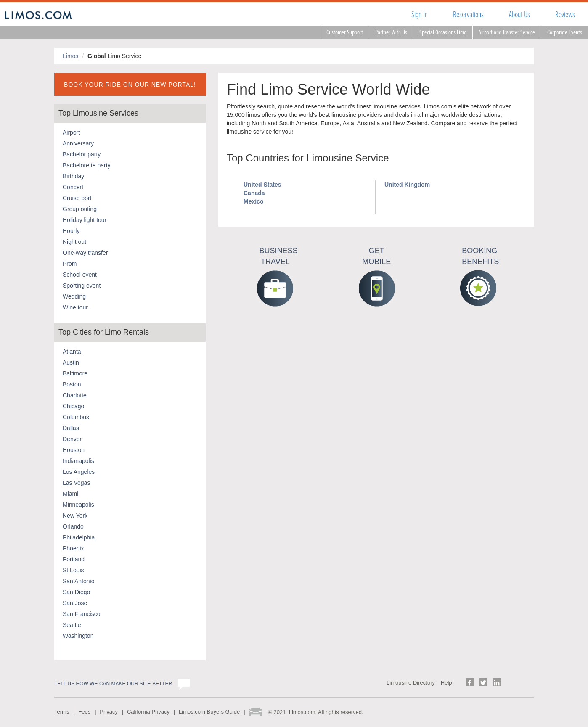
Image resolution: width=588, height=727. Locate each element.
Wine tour (75, 307)
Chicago (73, 406)
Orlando (73, 526)
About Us (519, 15)
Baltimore (75, 373)
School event (80, 275)
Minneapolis (78, 505)
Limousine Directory (411, 683)
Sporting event (82, 286)
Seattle (72, 625)
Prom (70, 264)
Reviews (565, 15)
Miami (70, 494)
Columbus (76, 417)
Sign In (420, 15)
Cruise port (77, 198)
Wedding (74, 296)
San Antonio (79, 581)
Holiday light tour (85, 220)
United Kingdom (407, 185)
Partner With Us (391, 33)
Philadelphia (79, 537)
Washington (78, 636)
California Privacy (148, 712)
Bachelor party (82, 154)
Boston (72, 384)
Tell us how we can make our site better (113, 684)
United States (262, 185)
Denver (72, 439)
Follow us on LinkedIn (497, 682)
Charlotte (75, 395)
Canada (254, 193)
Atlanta (72, 352)
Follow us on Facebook (470, 682)
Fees (84, 712)
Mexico (253, 201)
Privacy (109, 712)
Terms (62, 712)
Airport (71, 132)
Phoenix (73, 548)
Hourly (71, 231)
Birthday (73, 176)
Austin (71, 362)
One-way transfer (85, 253)
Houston (74, 450)
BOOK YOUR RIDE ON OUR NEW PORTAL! (130, 85)
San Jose (75, 603)
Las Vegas (76, 483)
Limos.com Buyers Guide (209, 712)
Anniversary (78, 143)
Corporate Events (565, 33)
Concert (73, 187)
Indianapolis (78, 461)
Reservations (468, 15)
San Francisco (81, 614)
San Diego (76, 592)
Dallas (71, 428)
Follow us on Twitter (483, 682)
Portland (74, 559)
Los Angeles (79, 472)
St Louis (73, 570)
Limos (70, 56)
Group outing (80, 209)
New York (75, 516)
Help (446, 683)
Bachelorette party (87, 165)
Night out (74, 242)
